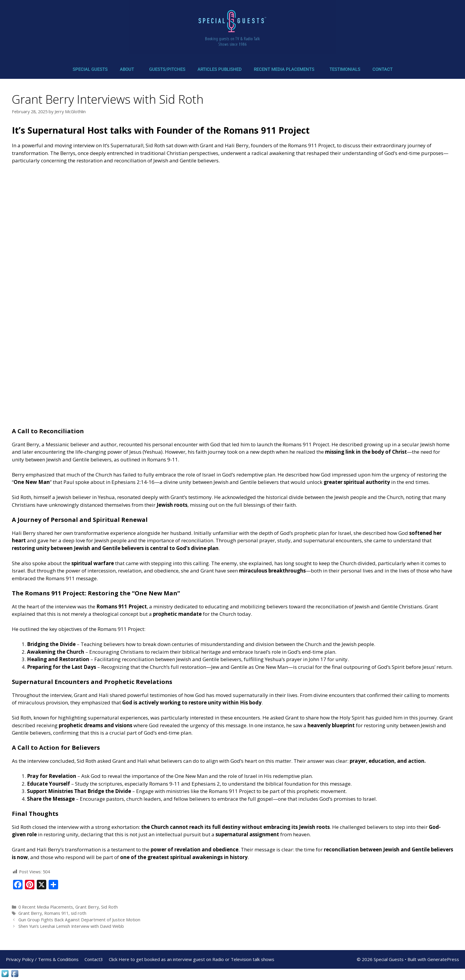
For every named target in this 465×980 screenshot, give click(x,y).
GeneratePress (443, 959)
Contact (383, 69)
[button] (128, 69)
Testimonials (345, 69)
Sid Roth (109, 907)
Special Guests (90, 69)
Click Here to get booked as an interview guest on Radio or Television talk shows (192, 959)
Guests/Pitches (167, 69)
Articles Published (220, 69)
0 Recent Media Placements (46, 907)
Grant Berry (87, 907)
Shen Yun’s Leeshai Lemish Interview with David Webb (71, 926)
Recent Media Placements (284, 69)
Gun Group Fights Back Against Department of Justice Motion (79, 920)
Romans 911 (56, 913)
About (127, 69)
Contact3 (94, 959)
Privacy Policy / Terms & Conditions (42, 959)
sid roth (79, 913)
